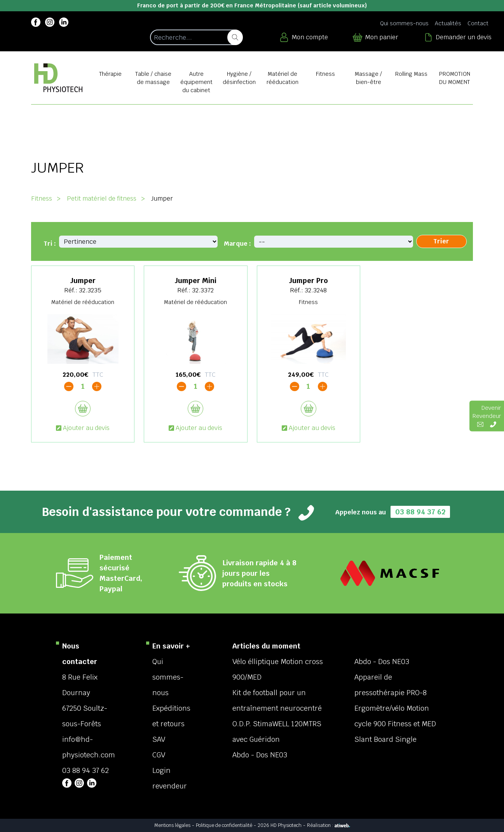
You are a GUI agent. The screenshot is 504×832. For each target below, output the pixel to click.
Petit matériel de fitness (102, 198)
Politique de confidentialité (224, 825)
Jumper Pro (308, 281)
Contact (478, 23)
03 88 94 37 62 (420, 512)
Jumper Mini (195, 281)
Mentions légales (172, 825)
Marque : (237, 244)
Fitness (42, 198)
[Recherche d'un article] (196, 37)
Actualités (448, 23)
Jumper (83, 281)
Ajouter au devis (83, 428)
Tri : (50, 244)
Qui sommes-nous (404, 23)
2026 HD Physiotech (280, 825)
